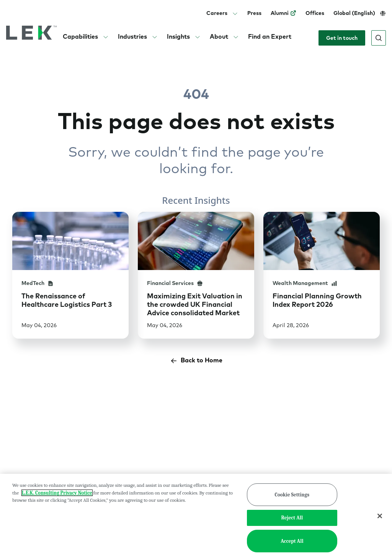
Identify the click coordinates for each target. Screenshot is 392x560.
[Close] (380, 516)
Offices (315, 13)
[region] (196, 517)
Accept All (292, 541)
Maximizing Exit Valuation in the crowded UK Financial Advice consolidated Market (195, 304)
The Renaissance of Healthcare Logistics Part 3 (67, 300)
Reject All (292, 518)
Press (254, 13)
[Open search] (379, 38)
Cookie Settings (292, 495)
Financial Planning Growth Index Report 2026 (317, 300)
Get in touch (342, 38)
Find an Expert (270, 36)
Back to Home (196, 361)
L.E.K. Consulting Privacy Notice (57, 493)
